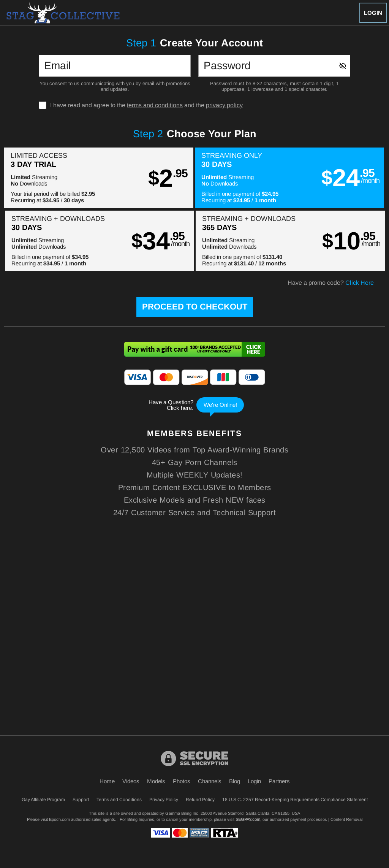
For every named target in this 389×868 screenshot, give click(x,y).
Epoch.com (59, 819)
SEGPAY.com (248, 819)
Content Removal (346, 819)
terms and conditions (155, 105)
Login (373, 13)
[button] (99, 178)
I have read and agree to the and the (146, 105)
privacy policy (224, 105)
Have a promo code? (331, 283)
